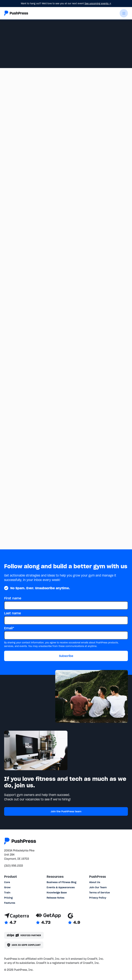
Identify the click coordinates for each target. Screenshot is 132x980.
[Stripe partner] (24, 935)
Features (10, 903)
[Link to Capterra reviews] (17, 919)
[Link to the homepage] (16, 13)
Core (7, 882)
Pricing (8, 898)
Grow (7, 887)
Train (7, 893)
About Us (95, 882)
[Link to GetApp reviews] (48, 919)
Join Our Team (98, 887)
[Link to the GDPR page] (24, 945)
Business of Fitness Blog (61, 882)
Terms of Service (99, 893)
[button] (124, 13)
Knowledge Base (57, 893)
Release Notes (56, 898)
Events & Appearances (61, 887)
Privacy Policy (98, 898)
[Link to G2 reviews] (74, 919)
